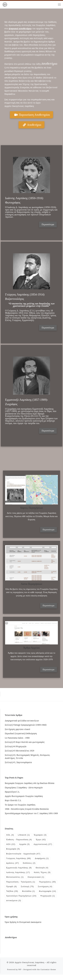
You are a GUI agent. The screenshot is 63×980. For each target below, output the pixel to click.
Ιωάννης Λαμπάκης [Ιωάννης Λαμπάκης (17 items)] (18, 873)
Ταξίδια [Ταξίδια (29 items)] (31, 892)
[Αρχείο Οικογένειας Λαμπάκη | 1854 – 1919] (5, 4)
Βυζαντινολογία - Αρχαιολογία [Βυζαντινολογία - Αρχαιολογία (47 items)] (23, 854)
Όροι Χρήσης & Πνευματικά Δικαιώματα (23, 927)
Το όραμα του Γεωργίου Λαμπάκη (20, 805)
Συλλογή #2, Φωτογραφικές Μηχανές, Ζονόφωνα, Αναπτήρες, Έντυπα (27, 757)
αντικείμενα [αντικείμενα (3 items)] (14, 906)
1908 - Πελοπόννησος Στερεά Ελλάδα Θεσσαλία (27, 809)
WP (20, 975)
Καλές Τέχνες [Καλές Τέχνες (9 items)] (43, 873)
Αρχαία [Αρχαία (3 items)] (25, 844)
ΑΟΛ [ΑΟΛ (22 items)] (11, 844)
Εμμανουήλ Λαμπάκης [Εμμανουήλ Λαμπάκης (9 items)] (19, 868)
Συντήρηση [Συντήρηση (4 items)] (13, 892)
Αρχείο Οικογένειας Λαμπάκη (29, 968)
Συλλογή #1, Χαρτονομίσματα (18, 762)
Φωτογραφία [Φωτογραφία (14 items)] (15, 897)
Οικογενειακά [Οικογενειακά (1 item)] (36, 878)
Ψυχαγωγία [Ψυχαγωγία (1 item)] (48, 901)
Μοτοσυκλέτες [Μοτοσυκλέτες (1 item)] (15, 878)
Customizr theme (48, 975)
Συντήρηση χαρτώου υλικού (17, 729)
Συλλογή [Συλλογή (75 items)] (48, 887)
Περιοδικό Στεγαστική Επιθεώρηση (21, 733)
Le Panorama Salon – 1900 (17, 738)
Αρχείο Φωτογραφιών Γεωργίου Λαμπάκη (24, 796)
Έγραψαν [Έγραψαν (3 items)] (41, 835)
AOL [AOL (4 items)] (10, 835)
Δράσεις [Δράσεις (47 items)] (13, 863)
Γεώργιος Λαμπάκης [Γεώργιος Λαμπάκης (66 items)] (19, 859)
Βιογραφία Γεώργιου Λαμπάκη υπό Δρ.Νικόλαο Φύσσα (30, 783)
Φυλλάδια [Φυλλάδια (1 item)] (47, 892)
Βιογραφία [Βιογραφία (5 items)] (13, 849)
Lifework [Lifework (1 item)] (24, 835)
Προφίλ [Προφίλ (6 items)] (32, 887)
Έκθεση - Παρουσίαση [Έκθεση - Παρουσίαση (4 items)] (19, 840)
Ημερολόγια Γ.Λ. (12, 792)
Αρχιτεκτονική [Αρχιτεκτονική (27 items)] (43, 844)
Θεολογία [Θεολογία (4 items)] (42, 868)
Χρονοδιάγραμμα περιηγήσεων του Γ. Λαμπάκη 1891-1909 (31, 813)
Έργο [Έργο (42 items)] (41, 840)
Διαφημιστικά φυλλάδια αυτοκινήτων (22, 721)
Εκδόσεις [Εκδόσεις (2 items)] (29, 863)
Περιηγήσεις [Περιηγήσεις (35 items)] (15, 887)
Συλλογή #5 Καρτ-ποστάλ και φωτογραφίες (25, 742)
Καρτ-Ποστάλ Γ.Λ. (13, 800)
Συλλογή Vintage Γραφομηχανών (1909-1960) (26, 725)
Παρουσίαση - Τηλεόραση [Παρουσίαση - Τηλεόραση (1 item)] (21, 882)
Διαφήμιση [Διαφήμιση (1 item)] (42, 859)
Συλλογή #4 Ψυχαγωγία (16, 746)
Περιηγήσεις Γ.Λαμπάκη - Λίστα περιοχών (24, 788)
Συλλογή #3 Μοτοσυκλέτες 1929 (20, 751)
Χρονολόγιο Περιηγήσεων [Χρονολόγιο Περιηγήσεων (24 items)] (21, 901)
